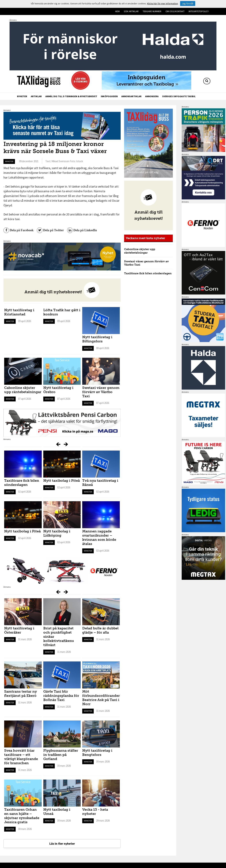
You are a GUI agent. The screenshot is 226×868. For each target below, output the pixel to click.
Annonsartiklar (131, 96)
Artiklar (36, 96)
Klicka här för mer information (162, 3)
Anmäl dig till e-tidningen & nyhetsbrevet (71, 96)
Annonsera (152, 96)
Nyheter (22, 96)
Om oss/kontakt (175, 11)
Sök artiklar (131, 11)
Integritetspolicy (199, 11)
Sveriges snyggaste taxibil (179, 96)
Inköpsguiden (109, 96)
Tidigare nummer (152, 11)
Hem (117, 11)
